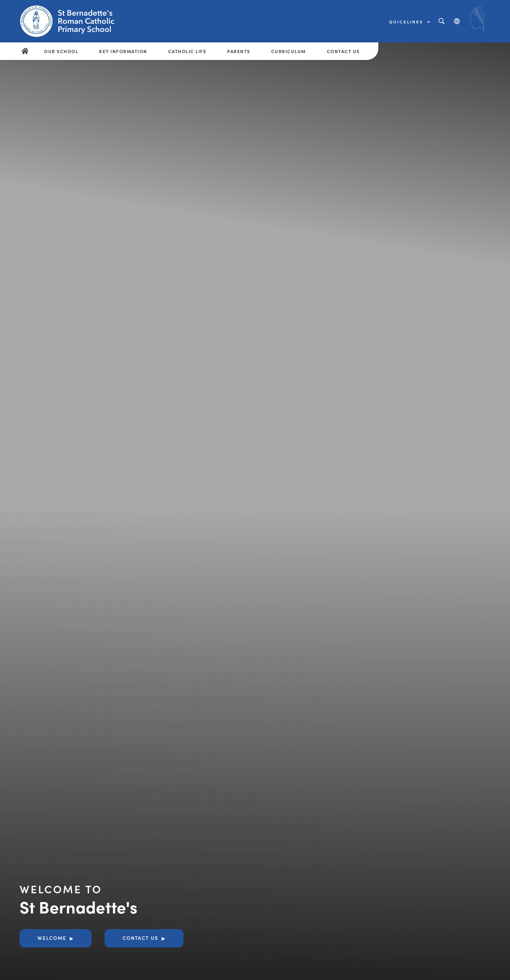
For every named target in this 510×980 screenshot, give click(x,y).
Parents (239, 51)
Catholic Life (187, 51)
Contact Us (343, 51)
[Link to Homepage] (70, 21)
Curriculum (289, 51)
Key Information (123, 51)
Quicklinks (409, 22)
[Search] (441, 21)
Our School (61, 51)
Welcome (52, 938)
